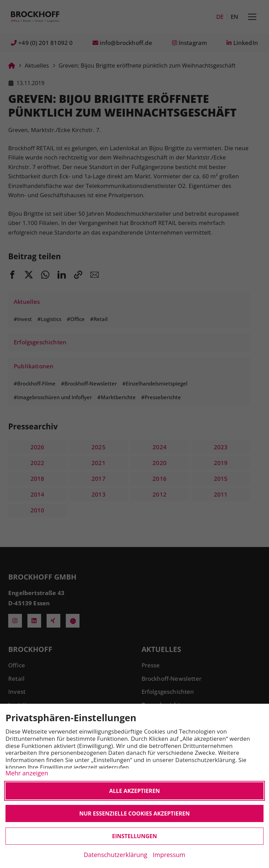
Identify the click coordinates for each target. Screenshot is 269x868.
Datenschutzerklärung (115, 855)
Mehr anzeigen (27, 773)
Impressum (169, 855)
